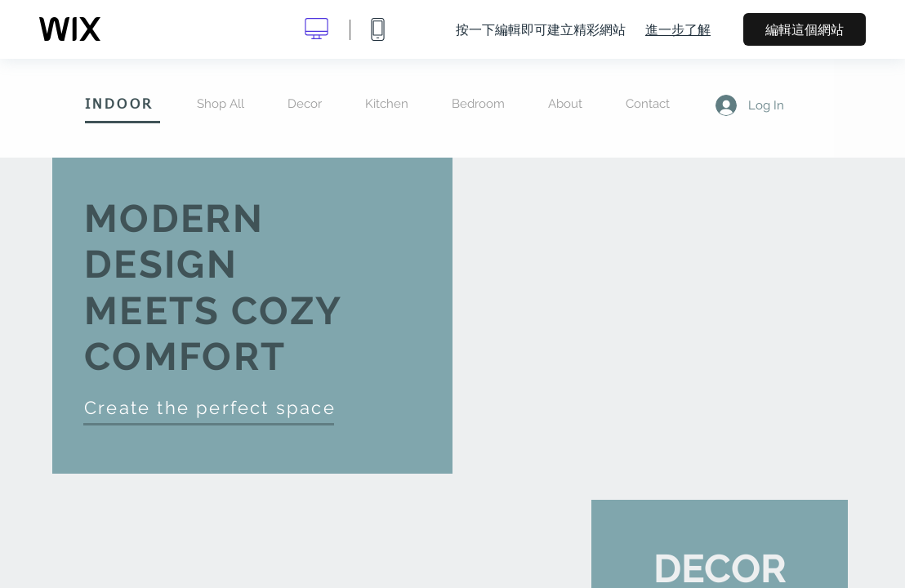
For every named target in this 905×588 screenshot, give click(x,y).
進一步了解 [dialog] (678, 29)
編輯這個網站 (805, 29)
